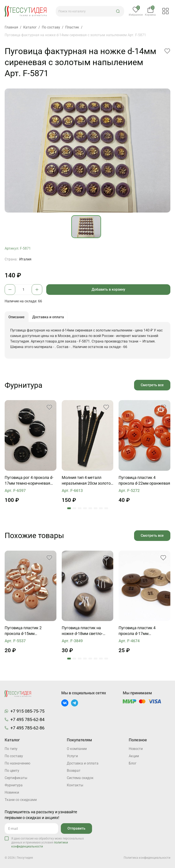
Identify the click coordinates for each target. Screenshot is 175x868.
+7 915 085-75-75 (27, 711)
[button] (118, 11)
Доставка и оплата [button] (48, 317)
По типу (11, 749)
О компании (77, 749)
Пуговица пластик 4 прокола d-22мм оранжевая (144, 480)
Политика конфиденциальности (147, 858)
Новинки (12, 792)
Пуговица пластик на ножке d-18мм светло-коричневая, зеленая (82, 631)
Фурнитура (14, 785)
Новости (136, 749)
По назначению (17, 763)
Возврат (74, 771)
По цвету (12, 771)
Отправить (76, 828)
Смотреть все (152, 385)
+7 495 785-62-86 (27, 728)
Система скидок (80, 778)
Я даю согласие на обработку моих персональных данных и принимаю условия (48, 842)
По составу (14, 756)
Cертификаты (16, 778)
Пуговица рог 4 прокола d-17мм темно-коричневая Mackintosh (29, 481)
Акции (134, 756)
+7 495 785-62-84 (27, 719)
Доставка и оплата (83, 763)
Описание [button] (16, 317)
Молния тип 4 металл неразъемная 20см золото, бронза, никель (87, 481)
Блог (133, 763)
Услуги (72, 756)
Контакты (75, 785)
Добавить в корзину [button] (108, 289)
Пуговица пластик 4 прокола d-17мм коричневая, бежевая (139, 631)
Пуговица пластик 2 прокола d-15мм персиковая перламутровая (23, 631)
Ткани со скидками (21, 800)
